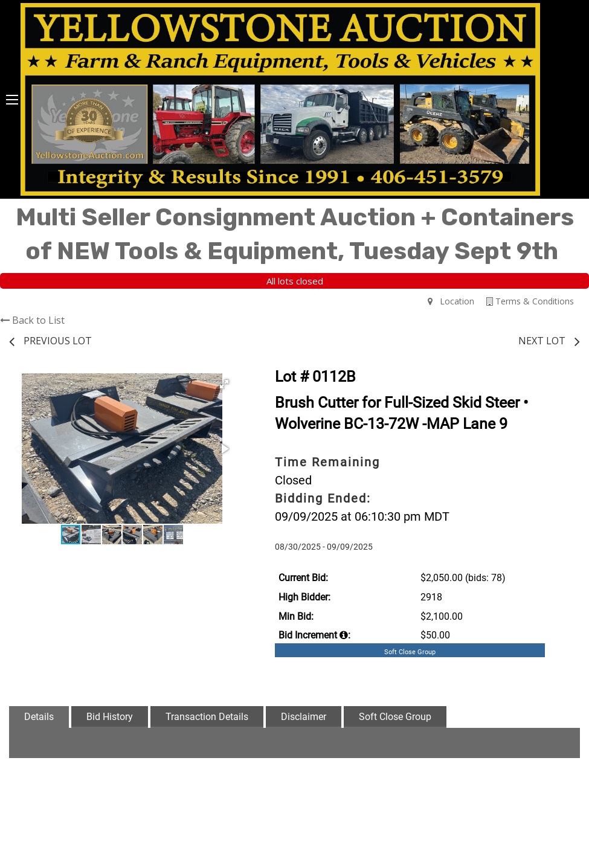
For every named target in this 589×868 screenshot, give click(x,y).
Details (39, 717)
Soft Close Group (395, 717)
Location (451, 301)
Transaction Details (207, 717)
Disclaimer (304, 717)
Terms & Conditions (530, 301)
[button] (224, 384)
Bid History (110, 717)
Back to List (32, 320)
